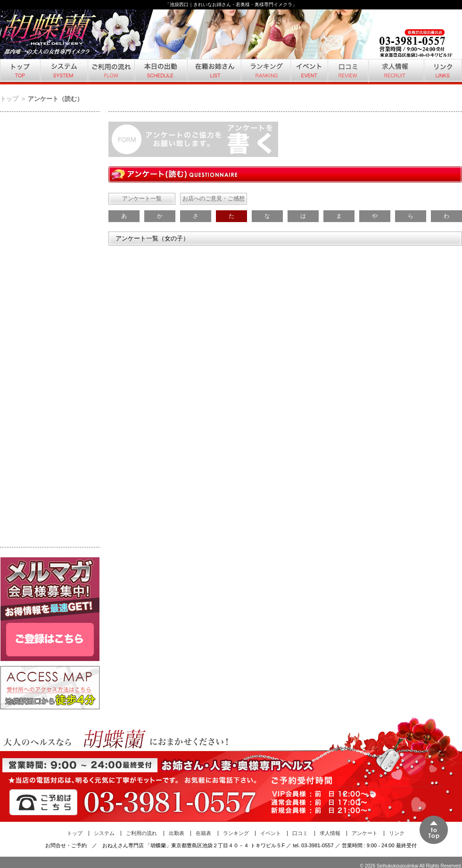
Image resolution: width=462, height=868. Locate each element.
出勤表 (177, 833)
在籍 (214, 72)
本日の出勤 (160, 72)
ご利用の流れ (111, 72)
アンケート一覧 (142, 198)
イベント (309, 72)
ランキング (265, 72)
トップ (20, 72)
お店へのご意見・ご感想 (214, 198)
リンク (443, 72)
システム (63, 72)
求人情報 (396, 72)
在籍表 (203, 833)
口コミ (347, 72)
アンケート (365, 833)
